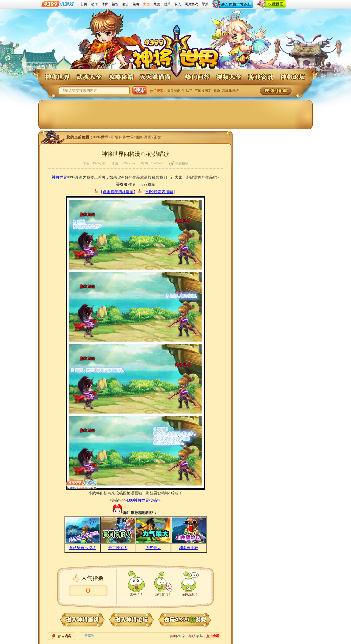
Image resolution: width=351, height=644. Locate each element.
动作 (94, 4)
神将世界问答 (197, 77)
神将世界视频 (229, 77)
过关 (167, 4)
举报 (205, 4)
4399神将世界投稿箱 (143, 500)
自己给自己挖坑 (83, 548)
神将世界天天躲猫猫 (155, 77)
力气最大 (153, 548)
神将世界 (57, 77)
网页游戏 (191, 4)
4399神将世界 (176, 52)
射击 (126, 4)
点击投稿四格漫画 (118, 192)
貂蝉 (217, 91)
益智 (115, 4)
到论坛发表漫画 (160, 192)
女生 (146, 4)
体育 (105, 4)
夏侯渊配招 (175, 91)
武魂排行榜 (230, 91)
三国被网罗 (203, 91)
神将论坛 (292, 77)
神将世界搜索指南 (276, 91)
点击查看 (213, 636)
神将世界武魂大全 (89, 77)
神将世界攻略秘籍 (121, 77)
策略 (136, 4)
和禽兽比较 (189, 548)
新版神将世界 (122, 137)
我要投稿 (179, 163)
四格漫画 (144, 137)
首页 (84, 4)
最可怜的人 (118, 548)
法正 (189, 91)
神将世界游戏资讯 (261, 77)
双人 (178, 4)
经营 (157, 4)
